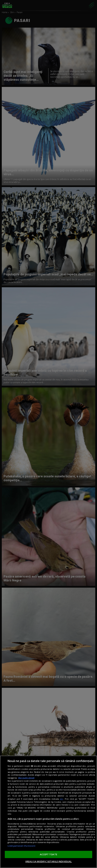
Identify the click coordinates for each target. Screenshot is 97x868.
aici (62, 799)
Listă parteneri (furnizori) (21, 846)
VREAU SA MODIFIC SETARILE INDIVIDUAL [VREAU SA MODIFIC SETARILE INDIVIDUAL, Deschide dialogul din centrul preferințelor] (49, 861)
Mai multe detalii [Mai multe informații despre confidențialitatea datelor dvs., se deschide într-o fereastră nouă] (26, 778)
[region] (48, 812)
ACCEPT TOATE (48, 854)
